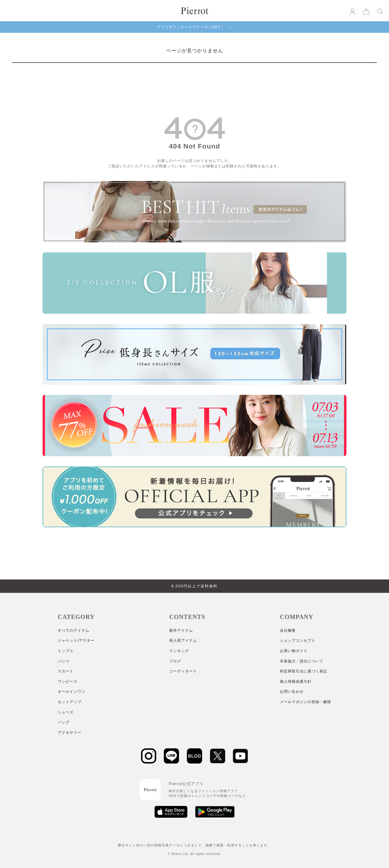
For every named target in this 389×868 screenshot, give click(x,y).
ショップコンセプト (298, 641)
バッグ (64, 722)
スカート (66, 671)
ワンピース (68, 682)
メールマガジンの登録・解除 (306, 702)
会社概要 (288, 630)
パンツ (64, 661)
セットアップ (70, 702)
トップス (66, 651)
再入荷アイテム (183, 641)
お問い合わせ (292, 692)
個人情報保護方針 (296, 682)
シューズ (66, 712)
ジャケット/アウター (76, 641)
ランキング (179, 651)
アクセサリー (70, 733)
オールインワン (72, 692)
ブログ (175, 661)
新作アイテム (181, 630)
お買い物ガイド (294, 651)
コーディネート (183, 671)
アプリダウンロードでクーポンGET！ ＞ (195, 27)
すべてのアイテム (74, 630)
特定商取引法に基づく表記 (304, 671)
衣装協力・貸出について (302, 661)
